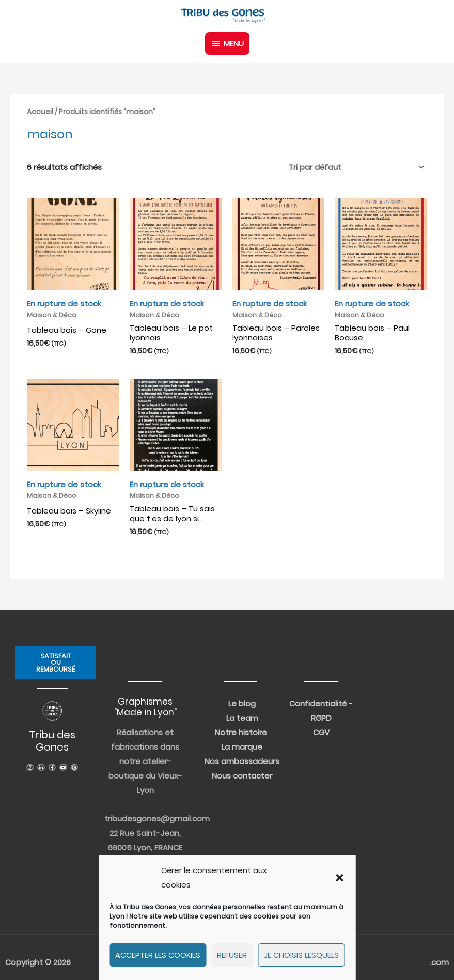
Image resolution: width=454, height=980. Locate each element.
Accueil (40, 112)
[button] (339, 878)
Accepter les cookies (158, 955)
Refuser (232, 955)
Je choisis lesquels (301, 955)
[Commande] (355, 167)
